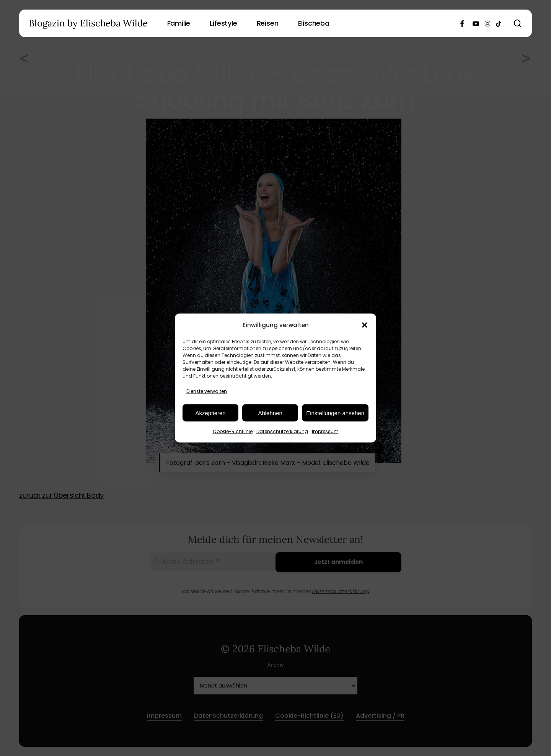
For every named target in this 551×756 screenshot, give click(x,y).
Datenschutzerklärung (282, 431)
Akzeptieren (210, 413)
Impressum (325, 431)
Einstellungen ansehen (335, 413)
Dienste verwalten (207, 391)
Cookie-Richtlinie (233, 431)
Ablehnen (270, 413)
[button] (365, 325)
